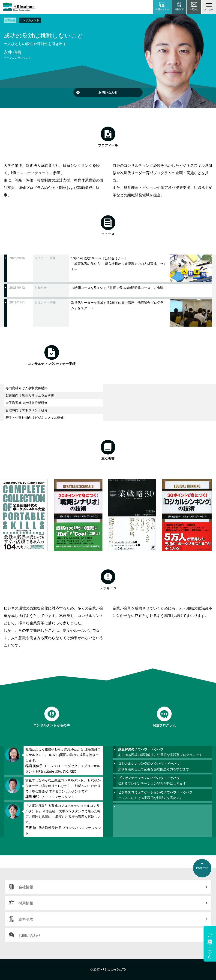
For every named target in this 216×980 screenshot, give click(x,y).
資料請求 (26, 919)
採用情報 (26, 903)
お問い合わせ (108, 92)
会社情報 (26, 887)
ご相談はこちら (210, 944)
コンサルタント (30, 20)
